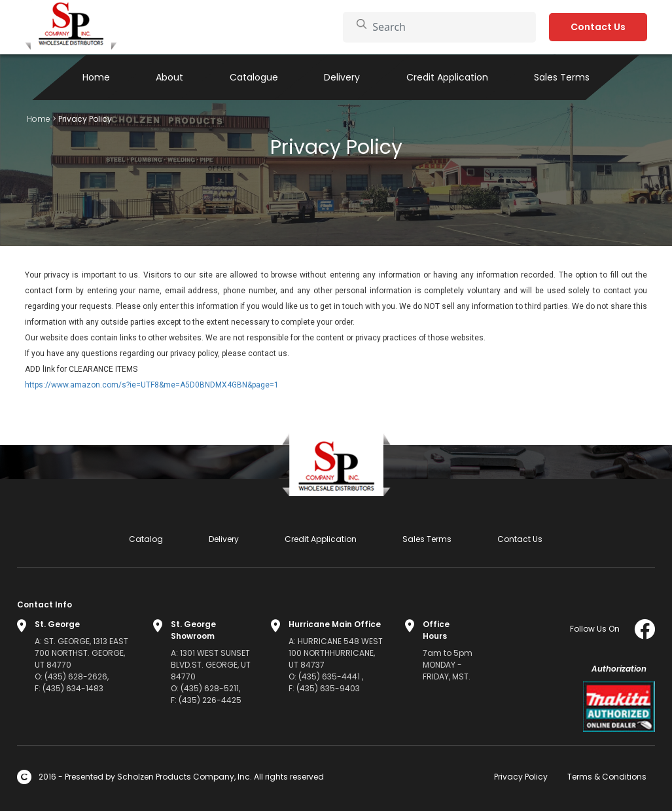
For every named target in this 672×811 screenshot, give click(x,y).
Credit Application (447, 77)
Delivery (342, 77)
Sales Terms (562, 77)
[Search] (447, 27)
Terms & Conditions (607, 777)
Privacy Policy (521, 777)
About (169, 77)
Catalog (146, 539)
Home (96, 77)
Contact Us (598, 27)
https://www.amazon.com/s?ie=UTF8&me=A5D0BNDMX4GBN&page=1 (152, 385)
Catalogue (254, 77)
